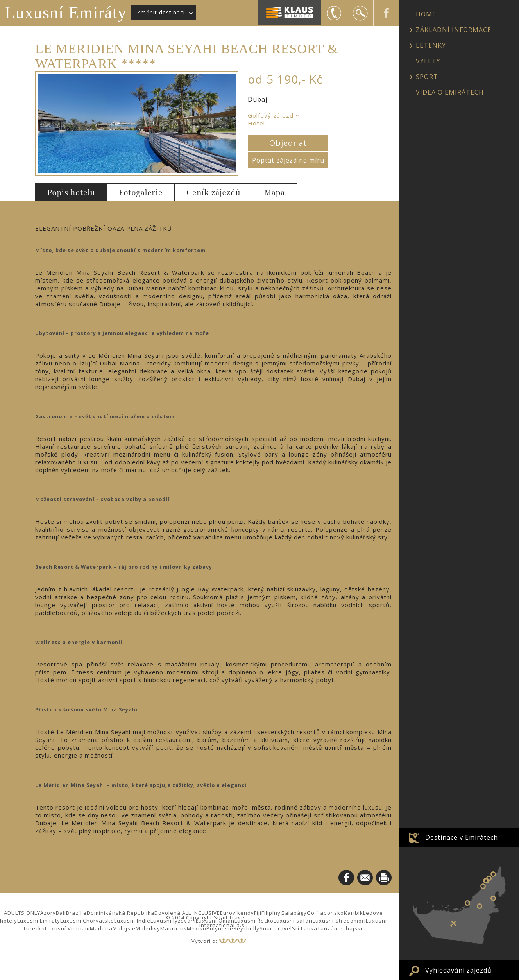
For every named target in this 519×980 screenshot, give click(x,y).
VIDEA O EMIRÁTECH (450, 92)
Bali (61, 913)
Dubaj (483, 886)
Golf (313, 913)
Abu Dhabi (467, 903)
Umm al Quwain (489, 878)
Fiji (258, 913)
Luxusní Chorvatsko (87, 921)
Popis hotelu (71, 192)
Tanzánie (330, 928)
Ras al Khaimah (493, 874)
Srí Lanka (305, 928)
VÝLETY (428, 61)
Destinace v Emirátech (462, 837)
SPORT (427, 77)
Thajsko (353, 928)
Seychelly (246, 928)
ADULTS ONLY (22, 913)
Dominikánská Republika (121, 913)
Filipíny (271, 913)
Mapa (275, 192)
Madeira (101, 928)
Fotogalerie (141, 192)
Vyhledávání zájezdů (458, 970)
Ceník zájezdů (213, 192)
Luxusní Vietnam (67, 928)
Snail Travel (276, 928)
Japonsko (331, 913)
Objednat (288, 143)
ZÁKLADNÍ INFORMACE (454, 30)
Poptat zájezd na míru (288, 160)
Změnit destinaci (161, 12)
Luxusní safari (293, 921)
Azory (48, 913)
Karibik (353, 913)
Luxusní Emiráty (66, 13)
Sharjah (486, 881)
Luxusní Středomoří (339, 921)
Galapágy (294, 913)
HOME (426, 14)
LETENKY (431, 45)
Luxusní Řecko (254, 921)
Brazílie (76, 913)
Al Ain (480, 906)
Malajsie (124, 928)
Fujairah (493, 898)
